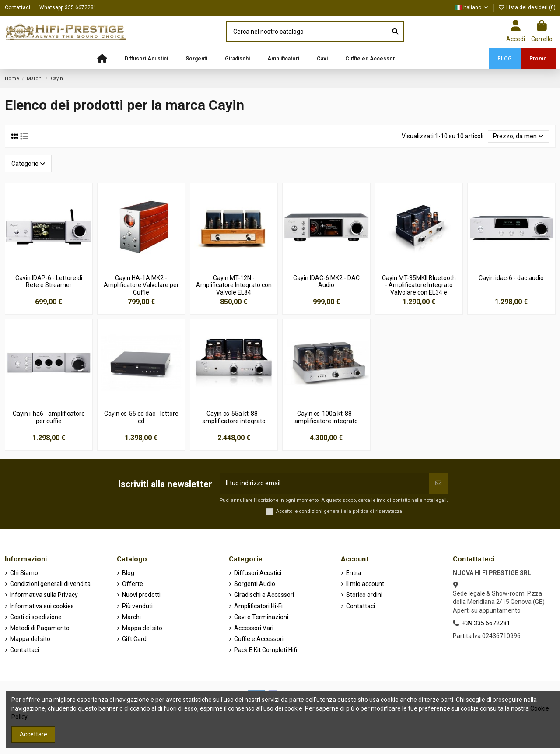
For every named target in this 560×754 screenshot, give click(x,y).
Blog (128, 573)
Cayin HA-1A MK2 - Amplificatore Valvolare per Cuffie (141, 285)
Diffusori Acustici (258, 573)
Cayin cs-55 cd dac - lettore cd (141, 417)
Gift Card (134, 639)
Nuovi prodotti (141, 595)
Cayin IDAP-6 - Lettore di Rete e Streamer (49, 282)
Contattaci (18, 7)
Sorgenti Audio (255, 584)
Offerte (133, 584)
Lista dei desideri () (527, 7)
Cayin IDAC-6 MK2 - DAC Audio (326, 282)
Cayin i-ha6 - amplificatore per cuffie (49, 417)
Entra (353, 573)
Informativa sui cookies (42, 606)
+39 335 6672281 (486, 623)
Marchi (131, 617)
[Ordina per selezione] (518, 137)
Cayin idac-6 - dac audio (511, 278)
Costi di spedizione (36, 617)
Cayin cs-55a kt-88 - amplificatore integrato (234, 417)
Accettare (33, 734)
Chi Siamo (24, 573)
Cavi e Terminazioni (261, 617)
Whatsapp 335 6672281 (68, 7)
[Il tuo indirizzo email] (324, 483)
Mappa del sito (30, 639)
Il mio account (365, 584)
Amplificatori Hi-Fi (258, 606)
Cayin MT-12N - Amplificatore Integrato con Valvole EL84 (234, 285)
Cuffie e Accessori (259, 639)
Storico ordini (364, 595)
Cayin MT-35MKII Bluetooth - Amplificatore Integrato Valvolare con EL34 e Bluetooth (419, 289)
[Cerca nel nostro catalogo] (395, 32)
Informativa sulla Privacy (44, 595)
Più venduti (137, 606)
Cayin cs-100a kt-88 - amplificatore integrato (326, 417)
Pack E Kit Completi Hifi (266, 650)
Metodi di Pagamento (40, 628)
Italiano (472, 7)
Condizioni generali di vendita (50, 584)
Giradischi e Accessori (264, 595)
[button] (146, 59)
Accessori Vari (254, 628)
